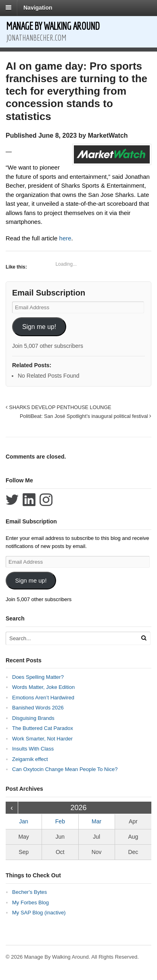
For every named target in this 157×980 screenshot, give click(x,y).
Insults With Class (33, 749)
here (65, 238)
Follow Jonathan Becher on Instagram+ (46, 500)
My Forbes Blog (30, 902)
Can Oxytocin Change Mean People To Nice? (65, 769)
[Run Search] (144, 638)
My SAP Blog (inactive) (39, 913)
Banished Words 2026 (38, 708)
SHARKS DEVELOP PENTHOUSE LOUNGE (59, 407)
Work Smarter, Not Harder (42, 739)
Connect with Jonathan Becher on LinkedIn (29, 500)
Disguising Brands (33, 718)
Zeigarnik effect (30, 759)
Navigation (38, 8)
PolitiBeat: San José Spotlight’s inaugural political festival (86, 416)
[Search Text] (71, 638)
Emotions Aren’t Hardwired (43, 698)
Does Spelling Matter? (38, 677)
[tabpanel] (78, 195)
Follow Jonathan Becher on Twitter (12, 500)
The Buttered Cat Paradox (43, 728)
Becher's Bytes (29, 892)
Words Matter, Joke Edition (43, 687)
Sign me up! (39, 327)
